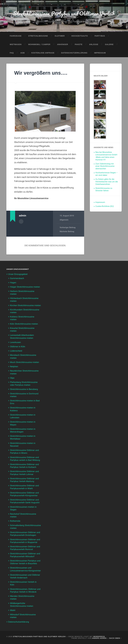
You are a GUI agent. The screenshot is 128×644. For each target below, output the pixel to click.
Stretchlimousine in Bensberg (24, 389)
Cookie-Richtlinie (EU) (105, 206)
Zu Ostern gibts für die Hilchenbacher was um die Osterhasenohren (107, 182)
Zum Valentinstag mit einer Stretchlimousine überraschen (105, 166)
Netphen (14, 366)
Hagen (13, 283)
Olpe (12, 378)
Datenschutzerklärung (74, 53)
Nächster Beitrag (67, 231)
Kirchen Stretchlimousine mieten (25, 305)
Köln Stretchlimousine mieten (24, 324)
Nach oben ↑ (115, 638)
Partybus (100, 36)
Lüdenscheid (16, 351)
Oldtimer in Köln (18, 347)
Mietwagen (16, 44)
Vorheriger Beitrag (67, 227)
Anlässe (94, 44)
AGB (23, 53)
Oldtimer (60, 36)
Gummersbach (17, 278)
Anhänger (63, 44)
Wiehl (13, 610)
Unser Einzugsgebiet (18, 274)
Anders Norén (99, 638)
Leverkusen (15, 342)
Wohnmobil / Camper (39, 44)
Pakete (79, 44)
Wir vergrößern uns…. (41, 73)
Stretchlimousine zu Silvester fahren (104, 189)
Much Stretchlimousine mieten (24, 362)
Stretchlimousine (38, 36)
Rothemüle (15, 521)
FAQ (12, 53)
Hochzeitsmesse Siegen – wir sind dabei (106, 174)
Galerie (109, 44)
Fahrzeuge (16, 36)
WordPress (99, 637)
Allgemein (64, 220)
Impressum (100, 53)
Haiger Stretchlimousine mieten (25, 287)
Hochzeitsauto (80, 36)
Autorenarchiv (21, 221)
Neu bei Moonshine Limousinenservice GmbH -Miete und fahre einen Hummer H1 (106, 156)
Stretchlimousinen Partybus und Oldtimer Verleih (64, 13)
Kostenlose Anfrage (43, 53)
